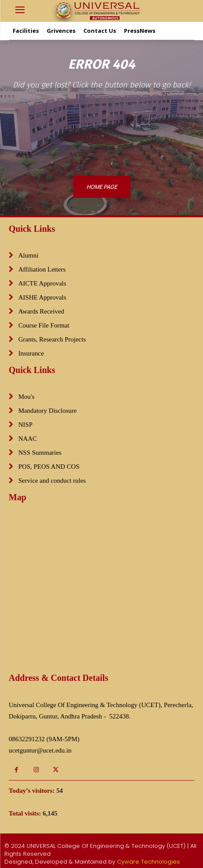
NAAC (28, 439)
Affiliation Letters (42, 269)
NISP (26, 425)
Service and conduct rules (52, 481)
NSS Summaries (40, 453)
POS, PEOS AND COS (49, 467)
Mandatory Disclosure (48, 411)
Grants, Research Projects (52, 339)
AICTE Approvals (42, 283)
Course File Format (44, 325)
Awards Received (41, 311)
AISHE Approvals (42, 297)
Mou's (26, 397)
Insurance (31, 353)
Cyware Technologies (148, 862)
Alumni (28, 255)
